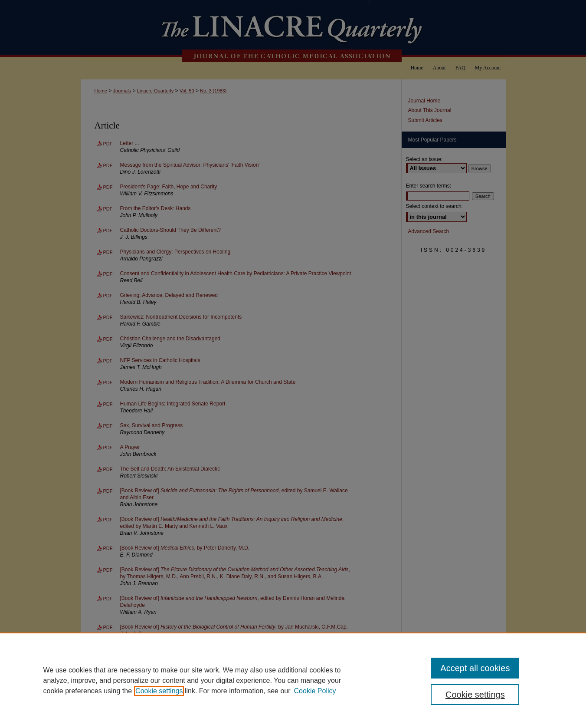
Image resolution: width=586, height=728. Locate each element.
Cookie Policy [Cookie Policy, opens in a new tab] (315, 691)
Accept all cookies (475, 668)
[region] (293, 680)
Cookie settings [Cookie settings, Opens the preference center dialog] (475, 695)
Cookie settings (159, 691)
